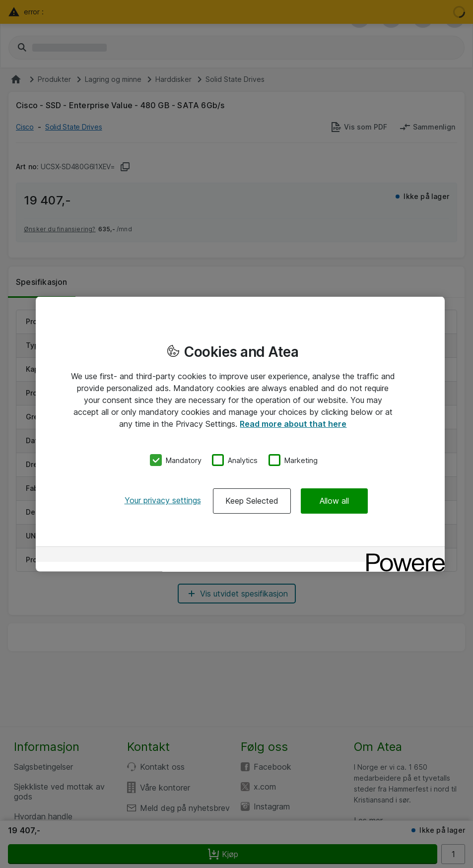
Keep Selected (252, 501)
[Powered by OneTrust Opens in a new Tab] (402, 556)
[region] (240, 434)
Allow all (334, 501)
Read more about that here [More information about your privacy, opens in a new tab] (293, 423)
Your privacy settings (163, 500)
